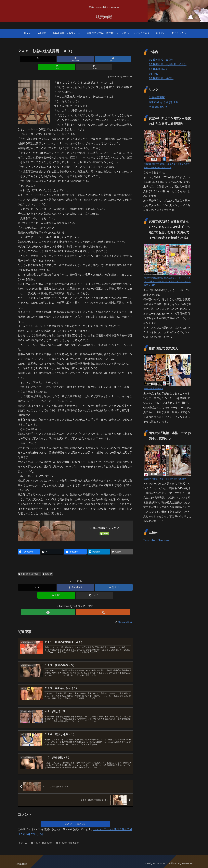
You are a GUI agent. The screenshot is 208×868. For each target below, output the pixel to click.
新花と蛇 (47, 566)
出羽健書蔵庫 (157, 97)
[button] (114, 59)
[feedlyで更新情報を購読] (72, 604)
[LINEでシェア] (95, 59)
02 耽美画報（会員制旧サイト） (168, 64)
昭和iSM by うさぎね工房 (164, 102)
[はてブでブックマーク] (75, 59)
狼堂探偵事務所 (158, 107)
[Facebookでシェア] (56, 59)
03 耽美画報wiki (158, 69)
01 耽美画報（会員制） (163, 60)
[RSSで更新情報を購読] (79, 604)
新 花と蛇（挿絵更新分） (29, 566)
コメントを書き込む (75, 824)
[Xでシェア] (37, 59)
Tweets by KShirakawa (156, 540)
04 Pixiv (154, 74)
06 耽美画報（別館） (161, 78)
